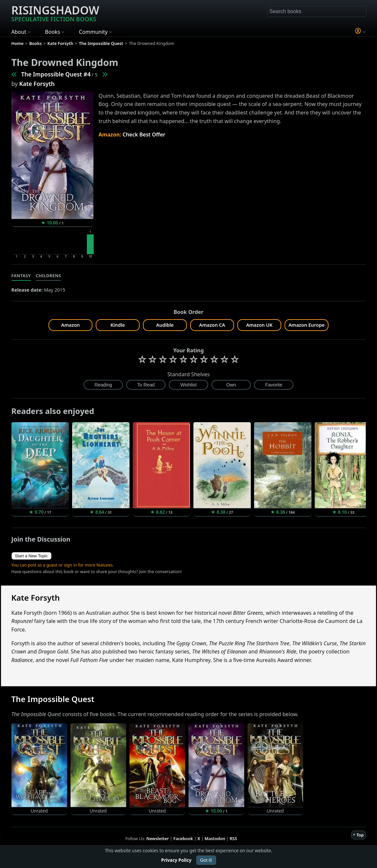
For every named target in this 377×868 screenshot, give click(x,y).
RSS (233, 838)
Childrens (48, 276)
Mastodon (215, 838)
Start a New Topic (31, 556)
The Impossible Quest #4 (56, 74)
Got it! (206, 860)
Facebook (183, 838)
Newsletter (158, 838)
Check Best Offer (144, 134)
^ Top (358, 835)
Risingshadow (55, 13)
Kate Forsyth (37, 84)
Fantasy (21, 276)
